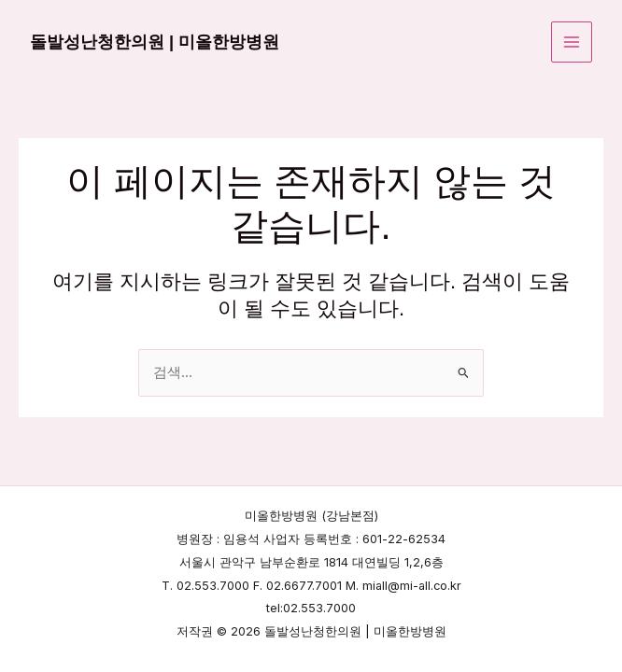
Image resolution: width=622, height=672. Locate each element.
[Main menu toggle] (572, 42)
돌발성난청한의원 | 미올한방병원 (155, 42)
